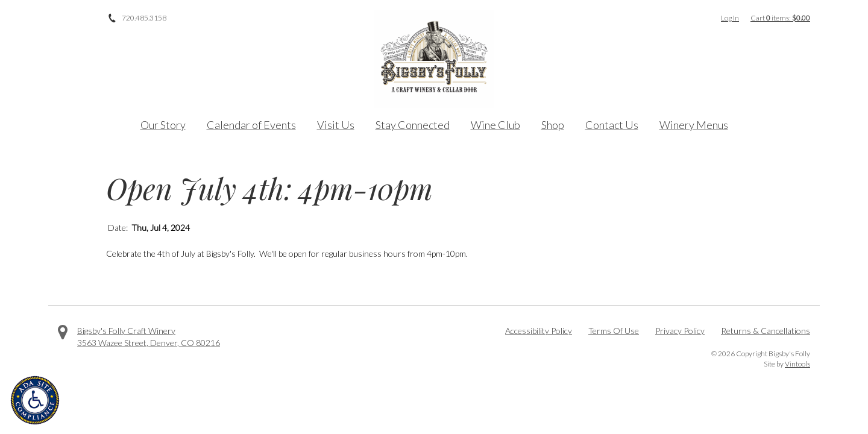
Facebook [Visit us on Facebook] (63, 18)
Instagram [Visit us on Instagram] (96, 18)
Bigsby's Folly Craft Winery (126, 331)
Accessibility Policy (539, 331)
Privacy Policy (680, 331)
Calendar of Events (251, 125)
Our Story (163, 125)
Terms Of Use (614, 331)
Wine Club (495, 125)
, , (149, 343)
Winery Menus (694, 125)
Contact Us (612, 125)
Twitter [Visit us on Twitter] (80, 18)
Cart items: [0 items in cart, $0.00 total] (780, 18)
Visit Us (336, 125)
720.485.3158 (144, 18)
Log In (730, 18)
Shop (553, 125)
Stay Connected (413, 125)
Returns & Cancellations (766, 331)
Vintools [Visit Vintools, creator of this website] (797, 364)
